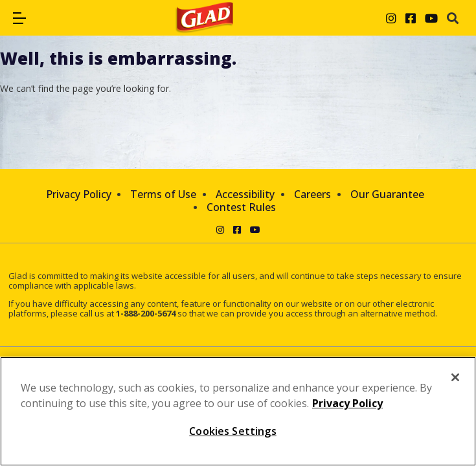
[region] (238, 411)
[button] (19, 18)
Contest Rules (241, 207)
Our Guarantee (387, 194)
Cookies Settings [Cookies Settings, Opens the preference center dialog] (233, 431)
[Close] (455, 377)
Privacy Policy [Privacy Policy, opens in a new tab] (347, 403)
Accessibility (245, 194)
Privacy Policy (79, 194)
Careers (312, 194)
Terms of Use (163, 194)
